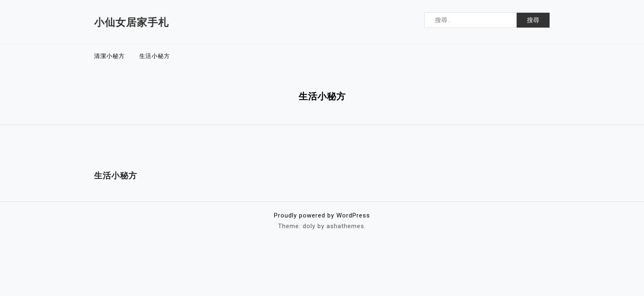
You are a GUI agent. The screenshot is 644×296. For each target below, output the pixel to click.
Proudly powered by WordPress (322, 215)
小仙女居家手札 (131, 22)
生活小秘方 (155, 56)
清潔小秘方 (109, 56)
